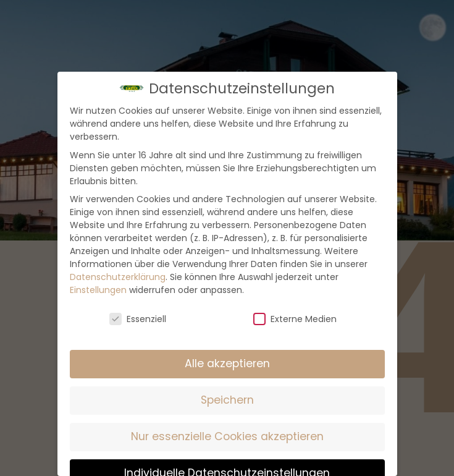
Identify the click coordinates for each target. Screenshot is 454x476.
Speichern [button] (227, 400)
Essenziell (138, 319)
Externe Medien (295, 319)
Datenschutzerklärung (118, 277)
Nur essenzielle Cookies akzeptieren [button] (227, 436)
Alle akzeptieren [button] (227, 363)
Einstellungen (98, 290)
